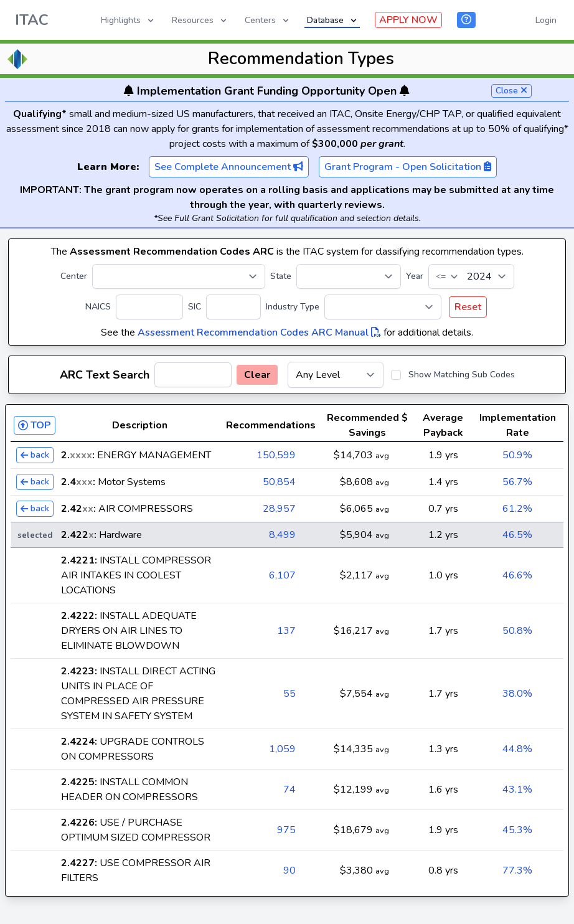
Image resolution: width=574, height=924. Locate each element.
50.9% (517, 455)
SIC (195, 307)
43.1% (517, 790)
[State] (349, 276)
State (281, 276)
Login (546, 20)
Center (74, 276)
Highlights (128, 20)
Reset (468, 307)
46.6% (517, 575)
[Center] (179, 276)
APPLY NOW (408, 20)
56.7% (517, 482)
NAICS (98, 307)
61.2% (517, 509)
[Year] (471, 276)
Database (333, 20)
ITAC (32, 20)
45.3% (517, 830)
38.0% (517, 694)
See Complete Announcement (229, 167)
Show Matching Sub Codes (462, 375)
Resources (200, 20)
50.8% (517, 631)
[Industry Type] (383, 307)
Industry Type (293, 307)
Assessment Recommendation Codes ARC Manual (259, 332)
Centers (268, 20)
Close (511, 91)
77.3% (517, 870)
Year (415, 276)
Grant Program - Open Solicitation (408, 167)
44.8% (517, 749)
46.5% (517, 535)
